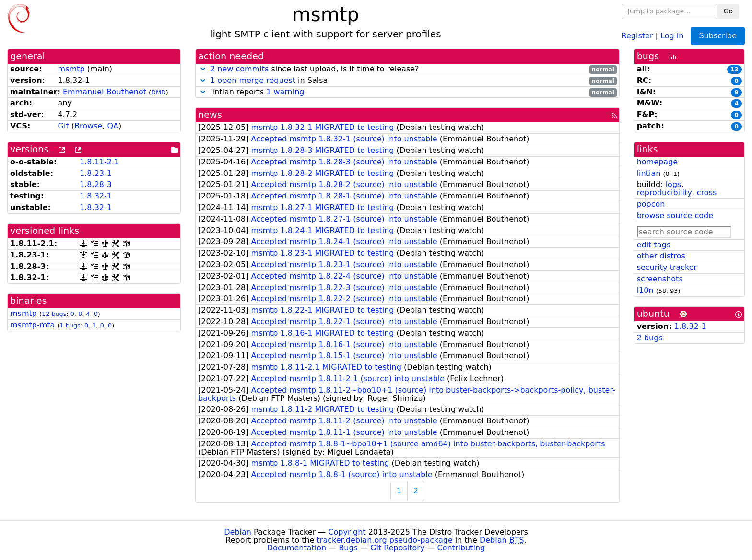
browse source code (675, 216)
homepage (657, 162)
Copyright (347, 532)
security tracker (667, 267)
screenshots (660, 279)
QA (113, 126)
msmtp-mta (32, 325)
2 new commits (239, 69)
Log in (672, 35)
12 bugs (54, 314)
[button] (203, 69)
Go (728, 11)
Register (637, 35)
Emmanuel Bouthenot (105, 92)
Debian (238, 532)
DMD (159, 92)
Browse (88, 126)
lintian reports (407, 92)
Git (64, 126)
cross (707, 192)
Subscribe (718, 36)
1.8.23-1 (96, 173)
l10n (645, 290)
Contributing (461, 548)
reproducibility (664, 192)
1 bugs (70, 325)
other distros (661, 256)
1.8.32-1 (96, 196)
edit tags (654, 245)
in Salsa (407, 81)
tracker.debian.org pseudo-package (385, 540)
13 (734, 70)
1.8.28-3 (96, 184)
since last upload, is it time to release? (407, 69)
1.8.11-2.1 (99, 162)
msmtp (71, 69)
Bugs (348, 548)
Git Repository (397, 548)
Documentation (297, 548)
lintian (649, 173)
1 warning (285, 92)
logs (674, 184)
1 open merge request (253, 80)
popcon (651, 204)
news (210, 115)
